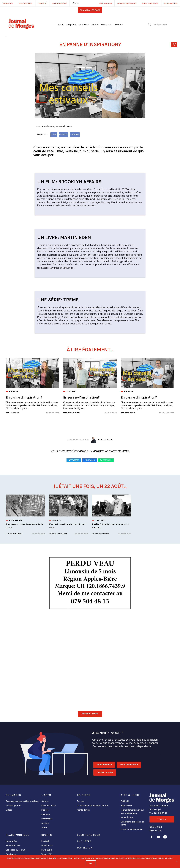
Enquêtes (72, 25)
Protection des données (132, 829)
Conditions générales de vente (132, 823)
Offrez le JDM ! (105, 772)
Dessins (81, 801)
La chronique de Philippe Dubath (92, 806)
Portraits (84, 25)
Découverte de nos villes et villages (23, 801)
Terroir (45, 828)
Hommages (11, 841)
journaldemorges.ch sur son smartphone (132, 811)
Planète (45, 810)
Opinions (118, 25)
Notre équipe (127, 817)
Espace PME (126, 806)
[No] (177, 862)
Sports (95, 25)
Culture (45, 801)
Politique (46, 814)
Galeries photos (13, 806)
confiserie (64, 135)
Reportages (47, 819)
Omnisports (47, 845)
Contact (162, 819)
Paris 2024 (47, 850)
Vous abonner (104, 765)
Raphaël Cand (48, 126)
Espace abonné (59, 3)
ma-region (85, 848)
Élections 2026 (49, 806)
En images (106, 25)
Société (45, 823)
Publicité (125, 801)
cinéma (54, 135)
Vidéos (9, 810)
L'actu (61, 25)
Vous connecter (129, 765)
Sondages (11, 854)
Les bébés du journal (16, 850)
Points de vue (83, 810)
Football (45, 841)
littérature (75, 135)
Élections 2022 (89, 835)
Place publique (18, 835)
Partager (107, 460)
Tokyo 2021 (47, 854)
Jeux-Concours (13, 845)
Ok (91, 863)
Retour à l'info (90, 714)
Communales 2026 (90, 10)
